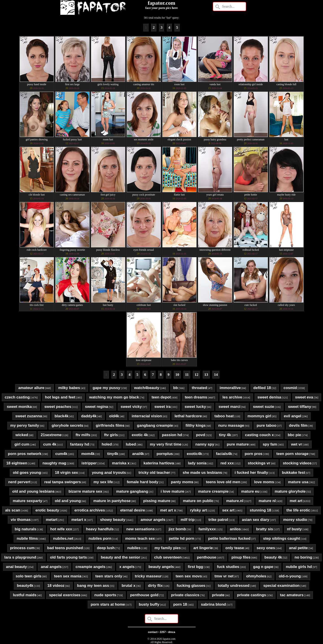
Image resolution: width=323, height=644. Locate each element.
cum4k (61, 454)
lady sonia (197, 463)
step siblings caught (282, 538)
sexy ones (266, 548)
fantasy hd (80, 444)
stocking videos (297, 463)
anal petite (298, 548)
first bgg (195, 567)
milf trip (188, 520)
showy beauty (113, 520)
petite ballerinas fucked (229, 538)
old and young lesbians (34, 491)
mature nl (267, 501)
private (218, 595)
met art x (168, 510)
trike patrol (218, 520)
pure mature (238, 444)
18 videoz (56, 586)
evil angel (292, 416)
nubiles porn (100, 538)
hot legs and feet (60, 397)
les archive (232, 397)
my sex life (103, 482)
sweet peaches (58, 407)
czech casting (17, 397)
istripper (89, 463)
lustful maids (25, 595)
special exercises (65, 595)
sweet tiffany (300, 407)
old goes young (27, 473)
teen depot (161, 397)
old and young (68, 501)
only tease (235, 548)
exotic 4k (140, 435)
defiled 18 (262, 388)
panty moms (182, 482)
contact (153, 632)
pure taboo (266, 425)
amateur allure (31, 388)
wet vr (296, 444)
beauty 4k (273, 557)
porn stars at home (108, 604)
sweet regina (97, 407)
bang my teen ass (93, 586)
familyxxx (207, 529)
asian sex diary (256, 520)
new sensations (141, 529)
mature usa (298, 482)
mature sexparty (27, 501)
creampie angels (91, 567)
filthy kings (196, 425)
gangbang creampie (155, 425)
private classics (185, 595)
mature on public (198, 501)
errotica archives (90, 510)
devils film (298, 425)
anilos (235, 529)
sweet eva (304, 397)
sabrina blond (213, 604)
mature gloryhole (290, 491)
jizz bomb (177, 529)
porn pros (254, 454)
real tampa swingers (62, 482)
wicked (22, 435)
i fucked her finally (251, 473)
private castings (252, 595)
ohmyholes (256, 576)
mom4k (88, 454)
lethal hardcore (188, 416)
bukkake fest (294, 473)
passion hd (172, 435)
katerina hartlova (159, 463)
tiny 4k (225, 435)
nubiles (134, 548)
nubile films (27, 538)
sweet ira (163, 407)
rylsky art (199, 510)
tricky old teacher (154, 473)
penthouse (207, 557)
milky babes (69, 388)
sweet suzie (264, 407)
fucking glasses (191, 586)
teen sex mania (68, 576)
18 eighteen (17, 463)
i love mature (172, 491)
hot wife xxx (61, 529)
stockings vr (259, 463)
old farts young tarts (68, 557)
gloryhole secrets (67, 425)
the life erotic (298, 510)
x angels (127, 567)
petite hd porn (181, 538)
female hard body (143, 482)
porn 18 (180, 604)
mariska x (121, 463)
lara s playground (20, 557)
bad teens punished (65, 548)
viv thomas (21, 520)
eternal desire (133, 510)
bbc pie (295, 435)
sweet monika (19, 407)
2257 (163, 632)
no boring (303, 557)
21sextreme (51, 435)
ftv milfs (83, 435)
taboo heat (224, 416)
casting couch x (259, 435)
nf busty (294, 529)
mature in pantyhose (112, 501)
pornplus (165, 454)
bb (176, 388)
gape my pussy (106, 388)
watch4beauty (147, 388)
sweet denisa (269, 397)
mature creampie (213, 491)
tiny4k (113, 454)
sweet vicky (131, 407)
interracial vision (147, 416)
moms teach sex (140, 538)
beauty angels (161, 567)
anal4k (138, 454)
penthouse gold (144, 595)
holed (107, 444)
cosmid (290, 388)
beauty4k (25, 586)
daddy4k (89, 416)
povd (201, 435)
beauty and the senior (120, 557)
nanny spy (205, 444)
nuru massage (231, 425)
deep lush (106, 548)
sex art (228, 510)
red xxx (227, 463)
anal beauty (17, 567)
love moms (264, 482)
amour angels (153, 520)
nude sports (105, 595)
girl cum (22, 444)
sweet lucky (195, 407)
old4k (114, 416)
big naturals (26, 529)
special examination (282, 586)
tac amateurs (292, 595)
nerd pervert (19, 482)
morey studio (295, 520)
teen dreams (196, 397)
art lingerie (203, 548)
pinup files (241, 557)
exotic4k (194, 454)
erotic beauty (47, 510)
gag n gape (263, 567)
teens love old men (223, 482)
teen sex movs (189, 576)
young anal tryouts (109, 473)
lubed (131, 444)
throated (199, 388)
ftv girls (111, 435)
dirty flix (155, 586)
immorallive (230, 388)
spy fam (270, 444)
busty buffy (149, 604)
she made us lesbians (202, 473)
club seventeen (168, 557)
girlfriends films (110, 425)
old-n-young (290, 576)
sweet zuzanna (29, 416)
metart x (79, 520)
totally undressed (234, 586)
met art (296, 501)
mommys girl (260, 416)
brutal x (128, 586)
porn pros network (25, 454)
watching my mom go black (114, 397)
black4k (61, 416)
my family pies (168, 548)
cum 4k (50, 444)
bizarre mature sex (85, 491)
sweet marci (229, 407)
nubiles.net (63, 538)
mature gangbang (132, 491)
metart (52, 520)
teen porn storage (292, 454)
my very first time (166, 444)
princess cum (22, 548)
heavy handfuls (100, 529)
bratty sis (265, 529)
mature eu (250, 491)
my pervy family (25, 425)
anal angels (51, 567)
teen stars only (109, 576)
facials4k (224, 454)
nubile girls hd (299, 567)
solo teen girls (29, 576)
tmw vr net (224, 576)
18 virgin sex (67, 473)
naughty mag (54, 463)
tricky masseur (148, 576)
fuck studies (228, 567)
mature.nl (235, 501)
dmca (171, 632)
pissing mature (157, 501)
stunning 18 (260, 510)
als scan (13, 510)
